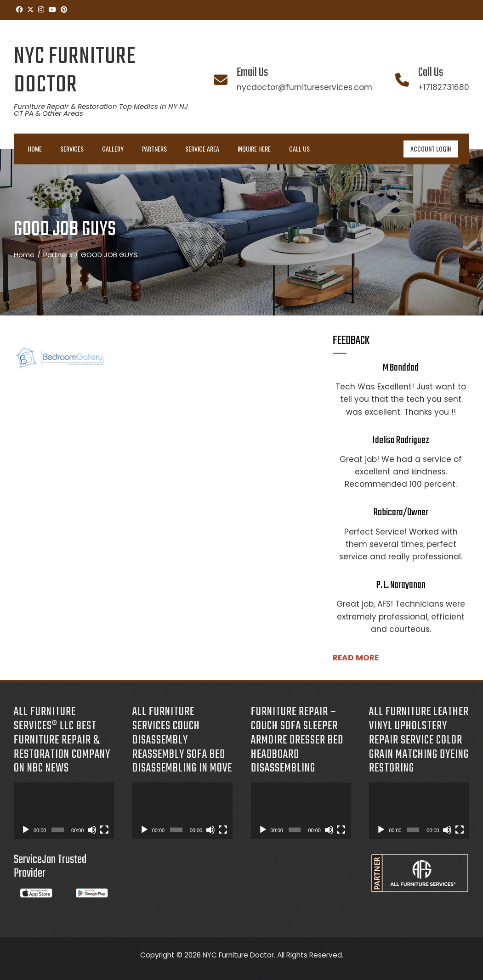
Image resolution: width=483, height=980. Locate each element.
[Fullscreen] (104, 830)
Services (72, 149)
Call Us (299, 149)
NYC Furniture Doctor (75, 71)
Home (35, 149)
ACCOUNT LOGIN (431, 149)
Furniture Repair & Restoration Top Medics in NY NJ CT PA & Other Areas (101, 110)
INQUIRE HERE (254, 149)
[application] (64, 811)
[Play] (26, 830)
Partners (154, 149)
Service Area (202, 149)
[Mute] (92, 830)
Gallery (113, 149)
